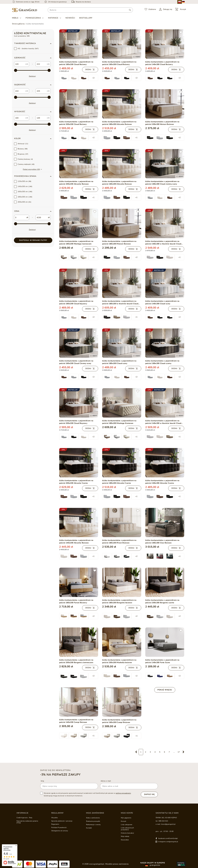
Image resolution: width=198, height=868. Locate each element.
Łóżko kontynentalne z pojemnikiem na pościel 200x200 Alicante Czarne (76, 482)
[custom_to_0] (41, 64)
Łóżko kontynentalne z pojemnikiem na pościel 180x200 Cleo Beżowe (162, 542)
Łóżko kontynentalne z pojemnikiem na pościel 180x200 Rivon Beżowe (119, 542)
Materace (53, 18)
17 (179, 752)
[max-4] (32, 124)
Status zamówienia (93, 818)
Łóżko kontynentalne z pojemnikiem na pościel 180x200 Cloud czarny (162, 362)
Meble (15, 18)
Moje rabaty (125, 836)
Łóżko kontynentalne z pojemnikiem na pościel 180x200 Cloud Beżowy (76, 63)
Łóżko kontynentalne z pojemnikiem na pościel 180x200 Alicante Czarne (119, 482)
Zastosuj (32, 76)
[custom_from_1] (19, 91)
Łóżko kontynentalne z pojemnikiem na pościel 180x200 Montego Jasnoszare (76, 243)
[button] (33, 43)
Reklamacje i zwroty (93, 825)
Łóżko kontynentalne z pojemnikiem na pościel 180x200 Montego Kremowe (119, 422)
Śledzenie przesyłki (93, 821)
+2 (93, 78)
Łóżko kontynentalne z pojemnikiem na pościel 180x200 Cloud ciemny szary (162, 183)
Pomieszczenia (33, 18)
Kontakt (89, 828)
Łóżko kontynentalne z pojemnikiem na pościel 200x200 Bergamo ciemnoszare (76, 661)
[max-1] (32, 224)
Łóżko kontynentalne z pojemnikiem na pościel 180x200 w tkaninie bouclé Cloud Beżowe (120, 302)
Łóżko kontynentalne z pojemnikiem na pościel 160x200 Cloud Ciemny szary (76, 362)
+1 (136, 138)
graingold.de (153, 865)
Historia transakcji (127, 833)
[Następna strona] (183, 752)
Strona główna (18, 24)
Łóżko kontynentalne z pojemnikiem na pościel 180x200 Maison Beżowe (119, 243)
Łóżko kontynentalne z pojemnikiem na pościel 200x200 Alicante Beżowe (76, 183)
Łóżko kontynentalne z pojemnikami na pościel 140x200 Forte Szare (162, 661)
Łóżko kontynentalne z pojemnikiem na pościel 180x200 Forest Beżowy (76, 601)
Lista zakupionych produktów (127, 829)
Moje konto (127, 813)
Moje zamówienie (95, 813)
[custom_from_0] (19, 64)
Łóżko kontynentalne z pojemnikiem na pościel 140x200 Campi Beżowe (76, 721)
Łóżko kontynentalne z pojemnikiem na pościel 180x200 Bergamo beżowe (119, 601)
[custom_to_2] (41, 118)
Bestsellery (86, 18)
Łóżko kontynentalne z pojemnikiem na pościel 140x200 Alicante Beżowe (76, 542)
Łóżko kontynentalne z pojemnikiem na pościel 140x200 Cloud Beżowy (162, 63)
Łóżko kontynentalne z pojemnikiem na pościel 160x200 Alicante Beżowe (119, 183)
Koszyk (123, 821)
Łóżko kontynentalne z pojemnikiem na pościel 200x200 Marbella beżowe (119, 661)
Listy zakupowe (127, 825)
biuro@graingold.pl (168, 824)
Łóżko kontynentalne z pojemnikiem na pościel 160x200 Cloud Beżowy (119, 63)
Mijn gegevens (126, 818)
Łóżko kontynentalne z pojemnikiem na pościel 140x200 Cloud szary (162, 302)
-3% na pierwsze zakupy (60, 774)
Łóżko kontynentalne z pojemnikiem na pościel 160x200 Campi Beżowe (119, 721)
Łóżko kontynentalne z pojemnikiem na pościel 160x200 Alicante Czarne (162, 482)
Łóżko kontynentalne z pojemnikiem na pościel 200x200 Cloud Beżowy (76, 123)
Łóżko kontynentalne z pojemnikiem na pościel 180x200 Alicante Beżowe (119, 123)
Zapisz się (149, 794)
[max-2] (32, 70)
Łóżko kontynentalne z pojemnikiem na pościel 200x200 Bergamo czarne (162, 601)
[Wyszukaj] (130, 10)
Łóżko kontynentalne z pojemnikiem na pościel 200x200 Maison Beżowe (162, 123)
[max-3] (32, 97)
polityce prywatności (123, 793)
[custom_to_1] (41, 91)
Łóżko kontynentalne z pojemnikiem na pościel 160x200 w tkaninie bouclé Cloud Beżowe (163, 243)
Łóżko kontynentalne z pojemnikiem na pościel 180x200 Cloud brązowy (76, 302)
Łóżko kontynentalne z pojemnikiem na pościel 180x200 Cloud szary (119, 362)
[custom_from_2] (19, 118)
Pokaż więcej (165, 690)
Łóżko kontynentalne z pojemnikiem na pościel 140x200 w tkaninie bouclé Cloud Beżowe (163, 422)
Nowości (70, 18)
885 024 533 (163, 821)
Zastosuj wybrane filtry (33, 240)
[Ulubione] (150, 9)
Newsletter (125, 840)
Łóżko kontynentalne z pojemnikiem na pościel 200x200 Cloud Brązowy (76, 422)
